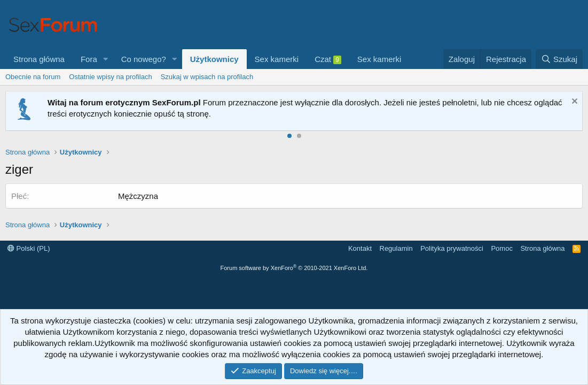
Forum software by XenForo (294, 268)
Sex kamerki (277, 59)
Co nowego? (144, 59)
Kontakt (360, 248)
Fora (89, 59)
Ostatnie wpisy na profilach (110, 77)
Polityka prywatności (452, 248)
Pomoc (501, 248)
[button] (106, 59)
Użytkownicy (214, 59)
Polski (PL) (29, 248)
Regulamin (396, 248)
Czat (328, 59)
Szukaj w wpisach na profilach (207, 77)
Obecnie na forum (33, 77)
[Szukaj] (559, 59)
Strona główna (39, 59)
